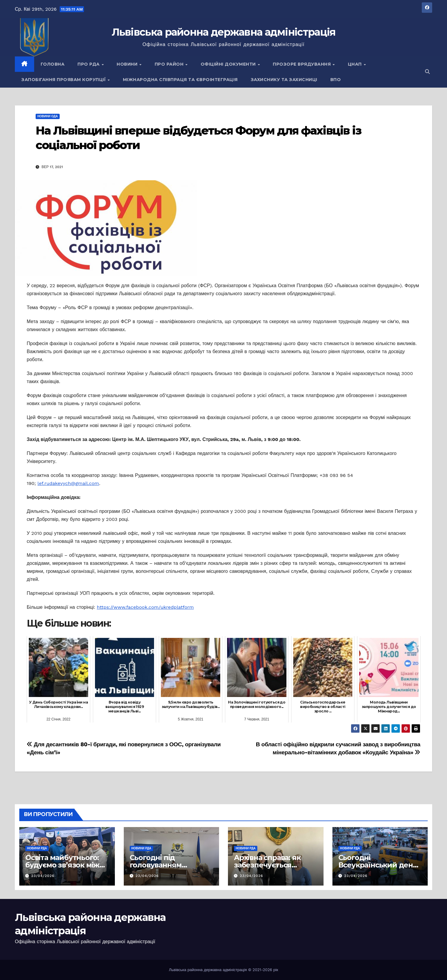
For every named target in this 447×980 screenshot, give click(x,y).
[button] (427, 72)
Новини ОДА (48, 116)
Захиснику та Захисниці (284, 80)
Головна (53, 64)
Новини (128, 64)
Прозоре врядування (302, 64)
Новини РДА (37, 848)
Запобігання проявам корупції (64, 80)
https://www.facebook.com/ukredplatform (145, 607)
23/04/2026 (43, 876)
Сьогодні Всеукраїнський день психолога (378, 865)
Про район (170, 64)
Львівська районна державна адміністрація (224, 32)
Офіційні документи (229, 64)
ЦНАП (356, 64)
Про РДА (89, 64)
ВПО (336, 80)
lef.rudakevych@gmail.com (68, 483)
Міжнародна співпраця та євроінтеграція (180, 80)
